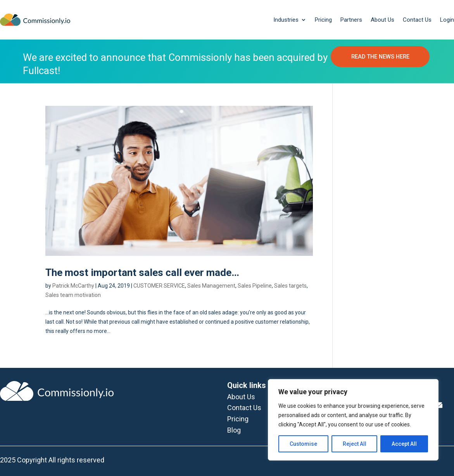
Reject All (355, 444)
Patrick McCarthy (73, 286)
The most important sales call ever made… (142, 273)
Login (447, 20)
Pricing (323, 20)
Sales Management (211, 286)
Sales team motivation (73, 295)
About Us (382, 20)
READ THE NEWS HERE (380, 62)
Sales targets (290, 286)
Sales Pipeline (255, 286)
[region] (353, 420)
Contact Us (417, 20)
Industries (286, 20)
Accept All (404, 444)
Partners (351, 20)
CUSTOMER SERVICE (159, 286)
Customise (303, 444)
